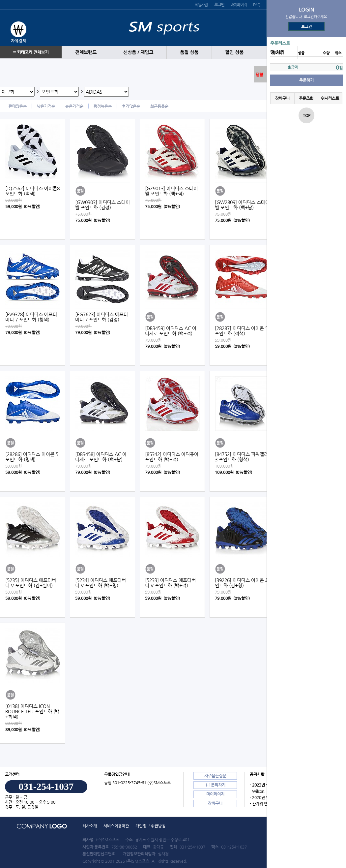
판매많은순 (18, 106)
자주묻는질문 (215, 776)
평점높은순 (103, 106)
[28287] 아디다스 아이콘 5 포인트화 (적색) (241, 331)
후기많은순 (131, 106)
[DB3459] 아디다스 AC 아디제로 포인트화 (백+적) (171, 331)
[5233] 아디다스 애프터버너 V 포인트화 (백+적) (170, 583)
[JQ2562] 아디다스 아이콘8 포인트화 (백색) (32, 191)
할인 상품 (234, 52)
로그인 (307, 26)
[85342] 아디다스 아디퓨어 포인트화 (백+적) (172, 457)
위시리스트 (330, 98)
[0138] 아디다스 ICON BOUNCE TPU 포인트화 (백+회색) (32, 711)
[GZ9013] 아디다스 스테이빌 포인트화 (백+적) (171, 191)
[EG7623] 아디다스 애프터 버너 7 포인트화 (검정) (101, 317)
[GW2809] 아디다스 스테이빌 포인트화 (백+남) (242, 205)
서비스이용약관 (116, 826)
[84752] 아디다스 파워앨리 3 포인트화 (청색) (242, 457)
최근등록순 (159, 106)
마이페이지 (238, 5)
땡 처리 (277, 52)
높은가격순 (74, 106)
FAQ (256, 5)
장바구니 (282, 98)
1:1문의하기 (215, 785)
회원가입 (201, 5)
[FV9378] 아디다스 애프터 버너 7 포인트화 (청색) (31, 317)
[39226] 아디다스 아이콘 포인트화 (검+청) (242, 583)
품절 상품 (189, 52)
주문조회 (306, 98)
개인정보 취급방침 (150, 826)
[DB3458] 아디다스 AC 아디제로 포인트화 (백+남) (101, 457)
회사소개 (90, 826)
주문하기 (306, 80)
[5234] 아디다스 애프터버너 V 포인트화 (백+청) (101, 583)
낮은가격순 (46, 106)
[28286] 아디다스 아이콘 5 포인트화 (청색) (32, 457)
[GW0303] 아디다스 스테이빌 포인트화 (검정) (102, 205)
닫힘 (259, 75)
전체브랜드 (86, 52)
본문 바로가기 (0, 0)
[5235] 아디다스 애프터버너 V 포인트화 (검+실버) (31, 583)
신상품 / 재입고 (138, 52)
